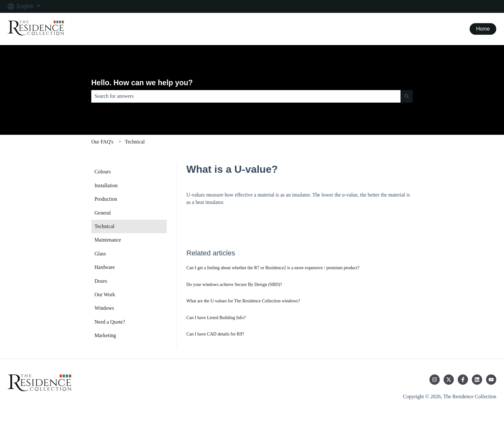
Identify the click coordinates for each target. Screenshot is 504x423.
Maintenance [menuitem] (108, 240)
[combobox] (246, 96)
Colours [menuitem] (103, 172)
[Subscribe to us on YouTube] (491, 380)
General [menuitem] (103, 213)
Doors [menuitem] (101, 281)
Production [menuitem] (106, 199)
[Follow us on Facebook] (463, 380)
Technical (135, 142)
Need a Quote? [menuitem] (110, 322)
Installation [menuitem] (106, 185)
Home (483, 29)
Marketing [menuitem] (105, 335)
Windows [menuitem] (104, 308)
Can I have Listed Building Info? (216, 318)
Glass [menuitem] (100, 254)
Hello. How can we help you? (142, 83)
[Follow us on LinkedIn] (477, 380)
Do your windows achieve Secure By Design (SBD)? (234, 285)
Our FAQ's (102, 142)
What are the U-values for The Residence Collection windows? (243, 301)
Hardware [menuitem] (105, 267)
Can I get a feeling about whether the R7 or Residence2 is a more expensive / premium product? (273, 268)
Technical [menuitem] (104, 226)
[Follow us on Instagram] (435, 380)
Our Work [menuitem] (105, 294)
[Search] (407, 96)
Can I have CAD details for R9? (215, 334)
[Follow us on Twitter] (449, 380)
